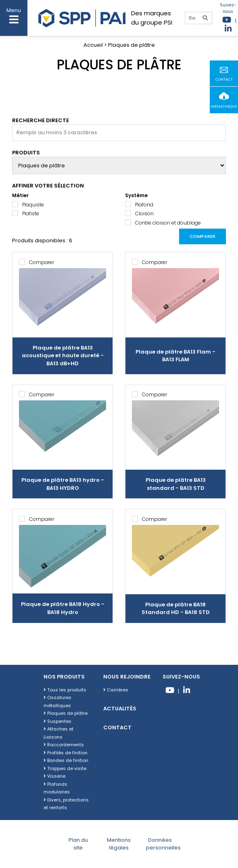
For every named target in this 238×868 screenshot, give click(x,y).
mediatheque (224, 106)
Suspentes (57, 721)
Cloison (144, 213)
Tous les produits (65, 690)
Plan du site (78, 844)
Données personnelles (163, 844)
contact (224, 79)
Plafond (144, 205)
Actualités (120, 709)
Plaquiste (33, 205)
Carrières (116, 690)
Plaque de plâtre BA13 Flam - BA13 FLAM (175, 356)
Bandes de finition (66, 760)
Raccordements (64, 745)
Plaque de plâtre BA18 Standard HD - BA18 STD (176, 609)
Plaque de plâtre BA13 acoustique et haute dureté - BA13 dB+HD (63, 356)
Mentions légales (119, 844)
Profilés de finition (66, 753)
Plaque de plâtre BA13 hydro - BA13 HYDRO (63, 484)
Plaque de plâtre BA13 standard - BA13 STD (176, 484)
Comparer (203, 236)
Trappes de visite (65, 768)
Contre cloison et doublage (168, 223)
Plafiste (31, 213)
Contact (117, 727)
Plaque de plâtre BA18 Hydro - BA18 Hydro (63, 608)
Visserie (54, 776)
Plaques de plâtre (66, 713)
